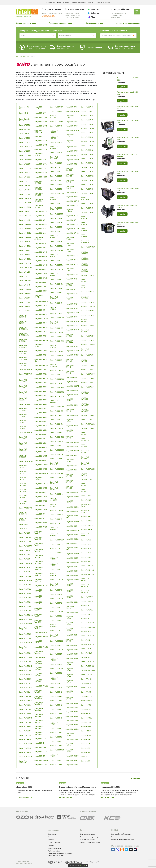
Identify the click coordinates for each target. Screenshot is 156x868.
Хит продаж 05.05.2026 (110, 787)
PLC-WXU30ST (37, 96)
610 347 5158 (74, 91)
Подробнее (122, 87)
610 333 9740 (44, 91)
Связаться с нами (103, 3)
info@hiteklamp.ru (122, 9)
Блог (59, 3)
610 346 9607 (54, 91)
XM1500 (52, 96)
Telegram (95, 13)
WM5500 (45, 96)
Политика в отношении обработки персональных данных (60, 855)
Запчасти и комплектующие (128, 23)
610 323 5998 (84, 91)
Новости (66, 3)
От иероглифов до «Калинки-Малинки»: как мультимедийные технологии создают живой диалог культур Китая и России (77, 787)
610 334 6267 (64, 91)
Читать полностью (24, 797)
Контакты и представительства (123, 840)
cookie (83, 866)
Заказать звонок (48, 16)
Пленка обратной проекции (121, 834)
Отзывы (91, 3)
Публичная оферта (55, 851)
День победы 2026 (24, 787)
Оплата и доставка (79, 3)
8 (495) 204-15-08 (76, 9)
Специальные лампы (94, 23)
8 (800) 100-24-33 (53, 9)
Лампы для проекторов (26, 23)
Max (93, 17)
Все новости (135, 778)
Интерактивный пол (119, 837)
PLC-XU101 (27, 96)
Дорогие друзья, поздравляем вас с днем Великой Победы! (34, 792)
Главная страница (23, 57)
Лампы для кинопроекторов (61, 23)
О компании (50, 3)
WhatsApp (95, 9)
